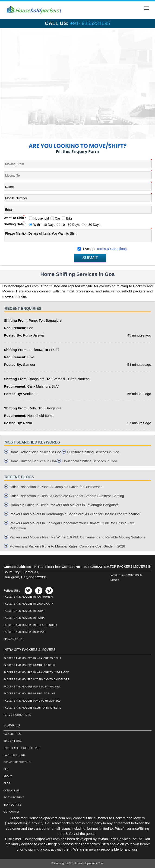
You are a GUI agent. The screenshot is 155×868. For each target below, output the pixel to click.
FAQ (6, 769)
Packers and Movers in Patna (24, 618)
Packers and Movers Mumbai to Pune (29, 694)
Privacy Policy (14, 639)
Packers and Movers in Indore (126, 578)
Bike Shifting (13, 741)
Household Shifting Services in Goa (90, 461)
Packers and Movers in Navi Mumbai (28, 597)
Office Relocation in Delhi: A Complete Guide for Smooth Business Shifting (67, 496)
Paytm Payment (14, 798)
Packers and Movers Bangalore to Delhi (32, 658)
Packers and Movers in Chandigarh (28, 604)
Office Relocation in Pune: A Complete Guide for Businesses (56, 487)
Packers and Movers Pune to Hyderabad (32, 701)
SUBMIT (90, 258)
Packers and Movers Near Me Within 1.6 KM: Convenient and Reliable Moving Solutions (77, 537)
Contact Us (11, 791)
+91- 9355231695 (90, 23)
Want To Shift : (15, 218)
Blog (7, 783)
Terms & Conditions (111, 249)
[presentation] (39, 254)
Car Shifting (12, 734)
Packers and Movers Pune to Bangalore (32, 687)
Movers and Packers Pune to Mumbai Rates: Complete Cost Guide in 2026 (67, 546)
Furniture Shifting (17, 762)
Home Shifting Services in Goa (33, 461)
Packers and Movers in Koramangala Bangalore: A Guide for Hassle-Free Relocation (75, 514)
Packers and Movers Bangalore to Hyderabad (36, 672)
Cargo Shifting (14, 755)
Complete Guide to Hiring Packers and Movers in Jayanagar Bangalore (64, 505)
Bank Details (12, 805)
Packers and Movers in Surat (24, 611)
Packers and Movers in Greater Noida (30, 625)
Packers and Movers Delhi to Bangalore (32, 708)
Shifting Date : (15, 224)
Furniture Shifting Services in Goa (93, 452)
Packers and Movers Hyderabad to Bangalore (36, 679)
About (8, 776)
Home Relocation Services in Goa (36, 452)
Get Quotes (12, 812)
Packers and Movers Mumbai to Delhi (30, 665)
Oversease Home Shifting (21, 748)
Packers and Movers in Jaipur (25, 632)
